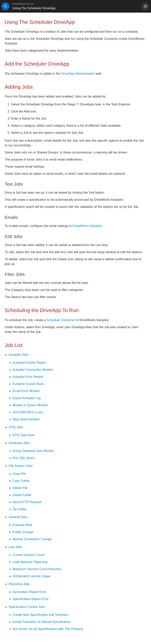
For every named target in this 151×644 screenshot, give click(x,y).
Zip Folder (20, 509)
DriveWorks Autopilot (87, 226)
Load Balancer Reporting (30, 562)
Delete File (20, 488)
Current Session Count (29, 555)
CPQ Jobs (16, 427)
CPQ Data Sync (24, 435)
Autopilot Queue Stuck (28, 384)
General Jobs (18, 517)
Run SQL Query (24, 458)
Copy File (19, 474)
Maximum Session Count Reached (37, 569)
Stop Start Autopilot (26, 419)
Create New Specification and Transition (41, 615)
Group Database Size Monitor (33, 451)
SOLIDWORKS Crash (28, 412)
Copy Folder (21, 481)
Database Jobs (19, 443)
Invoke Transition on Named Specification (41, 622)
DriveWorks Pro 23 (23, 4)
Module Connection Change (32, 539)
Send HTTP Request (27, 502)
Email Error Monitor (26, 391)
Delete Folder (22, 495)
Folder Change (23, 532)
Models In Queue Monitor (30, 405)
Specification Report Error (31, 599)
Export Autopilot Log (27, 398)
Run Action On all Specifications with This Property (48, 629)
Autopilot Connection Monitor (33, 370)
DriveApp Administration (78, 74)
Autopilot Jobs (19, 355)
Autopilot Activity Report (29, 363)
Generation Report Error (29, 592)
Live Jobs (15, 547)
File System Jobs (21, 466)
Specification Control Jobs (27, 607)
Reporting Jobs (19, 584)
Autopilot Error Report (28, 377)
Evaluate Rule (22, 525)
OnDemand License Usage (31, 576)
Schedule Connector (61, 320)
